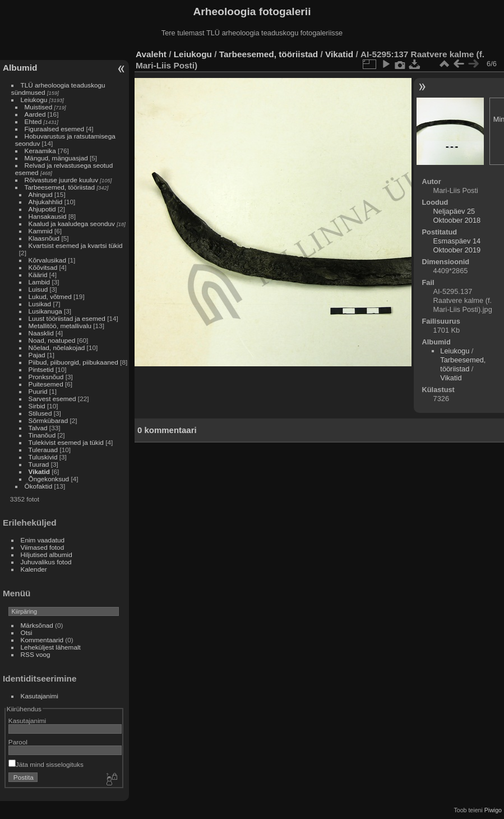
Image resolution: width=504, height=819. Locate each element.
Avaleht (151, 54)
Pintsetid (41, 369)
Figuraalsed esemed (55, 129)
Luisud (38, 289)
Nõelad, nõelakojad (57, 348)
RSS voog (36, 654)
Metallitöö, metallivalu (60, 326)
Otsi (27, 632)
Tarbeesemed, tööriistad (60, 187)
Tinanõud (42, 435)
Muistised (39, 107)
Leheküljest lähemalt (51, 647)
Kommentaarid (42, 640)
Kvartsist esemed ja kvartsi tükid (76, 245)
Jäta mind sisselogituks (46, 764)
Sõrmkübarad (48, 420)
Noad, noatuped (52, 340)
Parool (18, 742)
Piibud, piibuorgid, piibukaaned (73, 362)
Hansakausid (48, 216)
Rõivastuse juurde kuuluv (61, 180)
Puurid (38, 391)
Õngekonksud (49, 479)
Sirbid (37, 406)
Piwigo (493, 810)
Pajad (37, 355)
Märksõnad (37, 625)
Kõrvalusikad (47, 260)
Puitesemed (46, 384)
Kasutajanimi (40, 696)
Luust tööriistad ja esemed (67, 318)
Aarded (35, 114)
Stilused (40, 413)
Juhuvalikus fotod (46, 562)
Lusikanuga (45, 311)
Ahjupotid (42, 209)
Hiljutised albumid (47, 555)
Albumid (20, 68)
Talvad (38, 428)
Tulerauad (43, 450)
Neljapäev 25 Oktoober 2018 (457, 216)
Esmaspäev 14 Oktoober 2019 (457, 245)
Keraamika (40, 151)
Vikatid (39, 471)
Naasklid (41, 333)
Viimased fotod (43, 547)
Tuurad (39, 464)
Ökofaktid (39, 486)
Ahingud (41, 194)
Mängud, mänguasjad (56, 158)
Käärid (38, 275)
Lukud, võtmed (50, 296)
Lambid (40, 282)
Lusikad (40, 304)
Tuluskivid (43, 457)
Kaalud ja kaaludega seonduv (72, 224)
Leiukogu (34, 100)
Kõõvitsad (43, 267)
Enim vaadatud (43, 540)
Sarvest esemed (52, 399)
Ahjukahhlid (46, 202)
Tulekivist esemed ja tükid (66, 442)
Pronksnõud (46, 377)
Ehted (33, 121)
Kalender (34, 569)
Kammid (41, 231)
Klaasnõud (44, 238)
